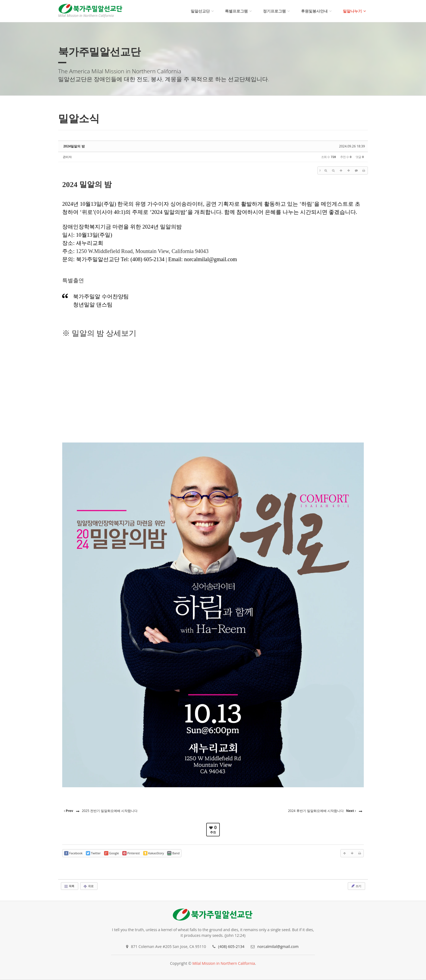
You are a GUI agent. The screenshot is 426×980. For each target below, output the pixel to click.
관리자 (67, 157)
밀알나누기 (352, 11)
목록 (69, 886)
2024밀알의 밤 (74, 146)
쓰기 (356, 886)
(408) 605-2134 (231, 946)
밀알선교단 (200, 11)
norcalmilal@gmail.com (278, 946)
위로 (88, 886)
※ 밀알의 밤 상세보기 (99, 333)
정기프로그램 (274, 11)
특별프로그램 (236, 11)
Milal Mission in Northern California (224, 963)
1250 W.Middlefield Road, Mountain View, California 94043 (142, 251)
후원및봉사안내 (314, 11)
